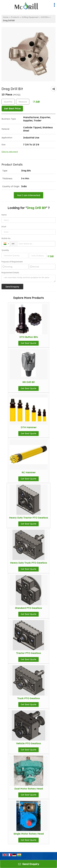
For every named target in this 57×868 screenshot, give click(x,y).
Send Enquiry (29, 864)
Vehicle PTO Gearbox (28, 743)
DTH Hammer (29, 427)
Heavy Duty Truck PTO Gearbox (28, 563)
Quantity (5, 250)
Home (6, 17)
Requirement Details (10, 273)
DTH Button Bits (29, 337)
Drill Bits (45, 17)
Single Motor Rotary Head (29, 834)
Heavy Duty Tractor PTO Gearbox (28, 518)
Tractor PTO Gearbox (28, 653)
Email (4, 227)
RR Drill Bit (28, 382)
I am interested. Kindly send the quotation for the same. (28, 278)
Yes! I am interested (28, 195)
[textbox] (23, 102)
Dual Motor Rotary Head (28, 789)
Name (4, 215)
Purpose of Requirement (12, 262)
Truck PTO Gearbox (28, 698)
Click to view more (10, 152)
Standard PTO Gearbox (28, 608)
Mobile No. (6, 238)
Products (15, 17)
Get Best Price (12, 109)
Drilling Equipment (30, 17)
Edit (36, 102)
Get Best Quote (28, 343)
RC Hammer (29, 472)
